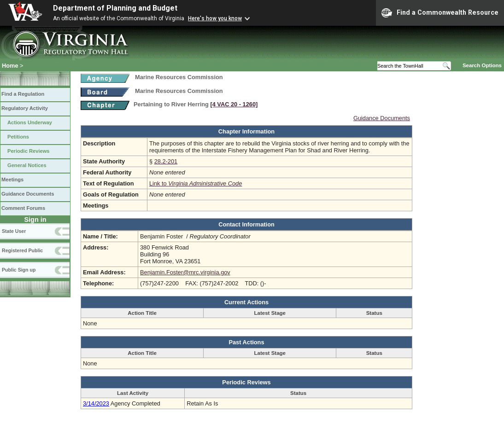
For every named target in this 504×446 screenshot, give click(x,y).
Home (10, 66)
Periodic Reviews (29, 151)
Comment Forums (23, 208)
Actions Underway (30, 122)
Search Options (482, 65)
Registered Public (22, 250)
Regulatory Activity (25, 108)
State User (14, 231)
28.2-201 (166, 161)
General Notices (27, 165)
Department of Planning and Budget (115, 8)
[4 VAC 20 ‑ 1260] (234, 104)
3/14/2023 (96, 403)
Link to (196, 183)
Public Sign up (19, 270)
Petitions (18, 137)
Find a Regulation (23, 94)
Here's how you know (215, 18)
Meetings (12, 180)
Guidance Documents (28, 194)
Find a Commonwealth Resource (440, 13)
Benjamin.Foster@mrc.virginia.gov (185, 272)
